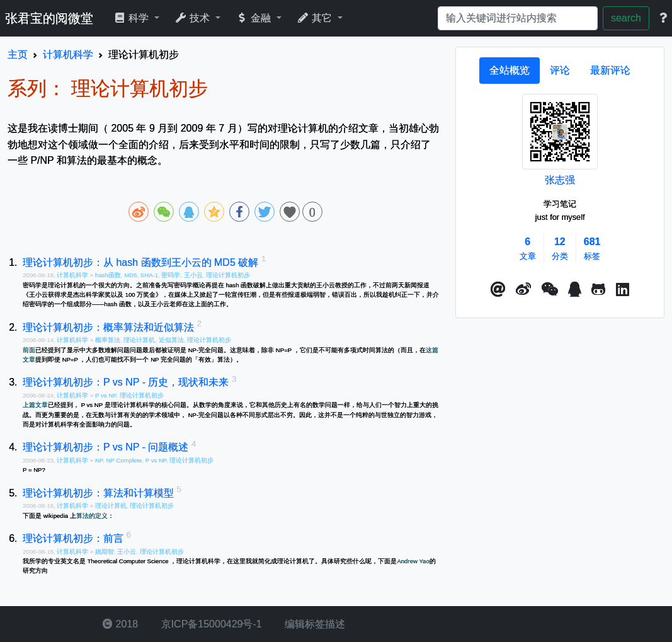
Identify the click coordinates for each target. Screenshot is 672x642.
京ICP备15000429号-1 (210, 624)
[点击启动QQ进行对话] (575, 290)
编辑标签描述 (314, 624)
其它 (316, 18)
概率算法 (108, 340)
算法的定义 (92, 516)
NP (99, 460)
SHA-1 (149, 275)
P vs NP (105, 395)
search (626, 18)
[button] (498, 290)
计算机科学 (73, 275)
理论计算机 (139, 340)
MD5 (130, 275)
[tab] (510, 71)
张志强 (560, 180)
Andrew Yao (413, 561)
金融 (255, 18)
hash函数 (108, 275)
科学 (133, 18)
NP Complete (124, 460)
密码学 (171, 275)
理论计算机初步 (228, 275)
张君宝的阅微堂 (49, 18)
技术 (194, 18)
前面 (29, 350)
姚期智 (105, 552)
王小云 (193, 275)
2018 (120, 624)
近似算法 (171, 340)
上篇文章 (35, 405)
